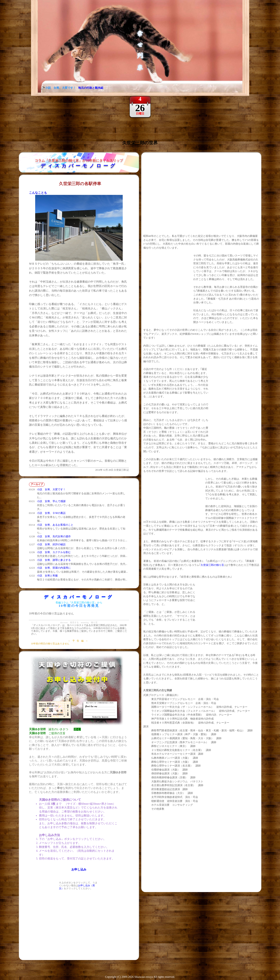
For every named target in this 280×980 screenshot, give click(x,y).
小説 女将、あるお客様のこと (55, 525)
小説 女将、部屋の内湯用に (54, 568)
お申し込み (79, 869)
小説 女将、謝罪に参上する (54, 560)
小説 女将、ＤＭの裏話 (51, 513)
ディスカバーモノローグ (79, 166)
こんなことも (38, 193)
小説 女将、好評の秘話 (51, 544)
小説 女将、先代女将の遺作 (54, 536)
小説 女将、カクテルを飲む (54, 552)
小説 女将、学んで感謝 (51, 501)
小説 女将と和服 (47, 576)
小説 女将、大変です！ (51, 489)
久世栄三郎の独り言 (212, 565)
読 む (77, 729)
